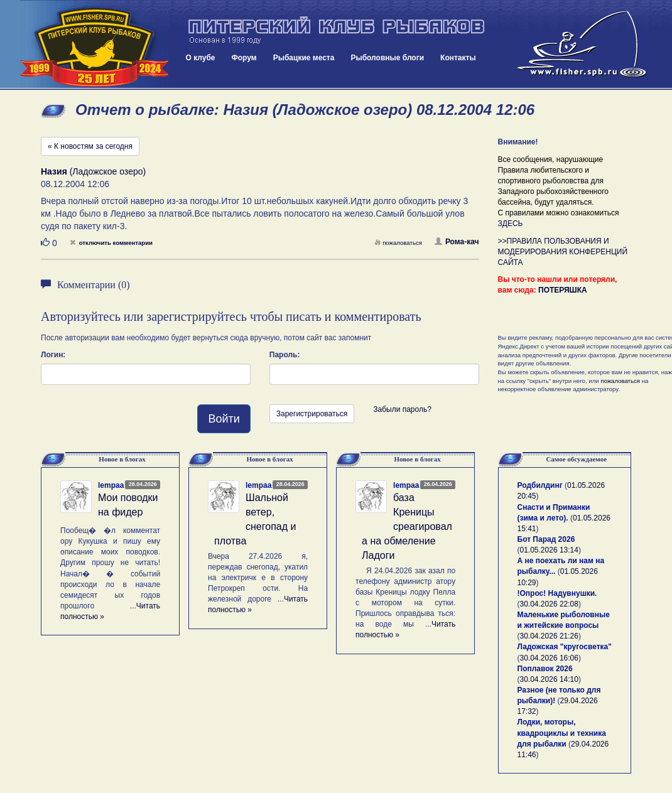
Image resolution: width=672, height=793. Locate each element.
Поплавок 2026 (545, 669)
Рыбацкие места (304, 58)
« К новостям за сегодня (90, 146)
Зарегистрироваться (312, 414)
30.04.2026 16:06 (549, 658)
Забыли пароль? (402, 409)
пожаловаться (398, 243)
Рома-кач (457, 242)
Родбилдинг (540, 485)
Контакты (458, 58)
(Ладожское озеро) (93, 171)
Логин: (53, 355)
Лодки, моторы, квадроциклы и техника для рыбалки (562, 733)
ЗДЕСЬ (511, 224)
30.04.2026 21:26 (549, 636)
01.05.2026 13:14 (549, 550)
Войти (224, 419)
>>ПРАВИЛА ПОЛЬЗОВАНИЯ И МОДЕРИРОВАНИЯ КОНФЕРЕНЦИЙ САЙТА (563, 252)
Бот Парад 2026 (546, 539)
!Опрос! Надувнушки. (557, 593)
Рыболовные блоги (387, 58)
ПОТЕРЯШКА (563, 290)
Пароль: (285, 355)
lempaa (111, 485)
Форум (244, 58)
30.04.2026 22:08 (549, 604)
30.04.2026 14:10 (549, 679)
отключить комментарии (111, 243)
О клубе (201, 58)
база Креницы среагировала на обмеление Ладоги (407, 526)
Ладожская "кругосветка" (565, 647)
